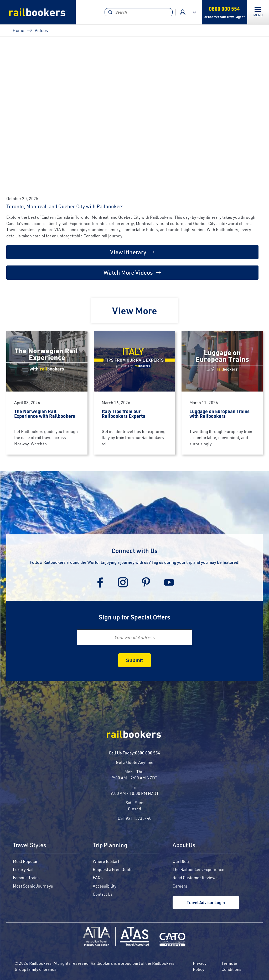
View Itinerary (128, 252)
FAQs (98, 877)
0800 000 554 (148, 753)
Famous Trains (26, 877)
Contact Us (103, 894)
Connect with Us (134, 551)
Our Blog (181, 861)
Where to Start (106, 861)
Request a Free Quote (113, 869)
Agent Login (183, 12)
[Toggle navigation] (258, 12)
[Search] (139, 12)
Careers (180, 886)
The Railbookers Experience (198, 869)
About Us (184, 845)
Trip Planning (110, 845)
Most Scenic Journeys (33, 886)
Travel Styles (30, 845)
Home (18, 30)
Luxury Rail (23, 869)
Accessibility (105, 886)
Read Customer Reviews (195, 877)
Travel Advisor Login (206, 902)
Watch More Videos (128, 272)
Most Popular (25, 861)
